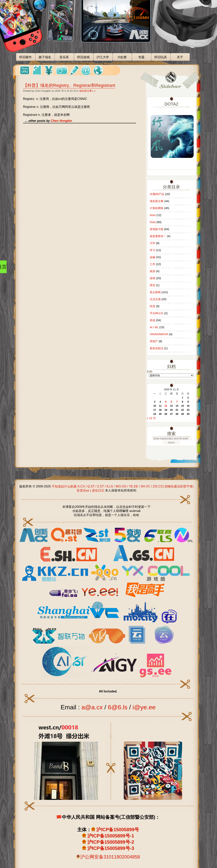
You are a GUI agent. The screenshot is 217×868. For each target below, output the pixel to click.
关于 (180, 57)
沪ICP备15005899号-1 (111, 836)
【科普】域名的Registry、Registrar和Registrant (69, 85)
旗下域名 (45, 57)
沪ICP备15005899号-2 (111, 842)
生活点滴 (155, 299)
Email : (71, 707)
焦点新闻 (155, 292)
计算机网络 (157, 208)
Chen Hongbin (61, 121)
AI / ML (154, 327)
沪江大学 (103, 57)
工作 (152, 264)
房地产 (154, 341)
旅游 (152, 271)
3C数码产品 (157, 194)
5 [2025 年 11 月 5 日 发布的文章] (166, 402)
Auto (153, 215)
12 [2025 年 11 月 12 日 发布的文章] (166, 406)
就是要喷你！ (158, 236)
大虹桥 (122, 57)
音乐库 (64, 57)
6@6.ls (118, 707)
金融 (152, 257)
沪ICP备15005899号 (118, 830)
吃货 (152, 306)
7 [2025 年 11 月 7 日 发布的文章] (177, 402)
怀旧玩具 (161, 57)
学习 (152, 250)
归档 (150, 372)
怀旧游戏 (83, 57)
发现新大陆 (157, 229)
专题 (141, 57)
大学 (152, 243)
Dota (153, 222)
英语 (152, 285)
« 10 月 (151, 418)
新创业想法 (157, 348)
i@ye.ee (144, 707)
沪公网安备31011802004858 (110, 857)
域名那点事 (85, 91)
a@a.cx (92, 707)
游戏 (152, 278)
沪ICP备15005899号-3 (111, 848)
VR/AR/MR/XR (159, 334)
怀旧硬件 (26, 57)
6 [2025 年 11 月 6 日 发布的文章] (171, 402)
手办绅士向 (157, 313)
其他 (152, 320)
